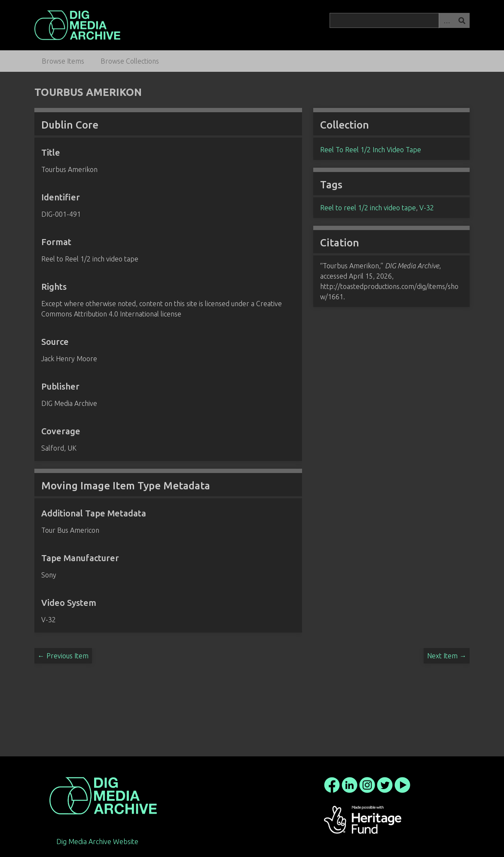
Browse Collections (130, 61)
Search (462, 20)
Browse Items (63, 61)
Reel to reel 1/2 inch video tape (368, 208)
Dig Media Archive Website (97, 842)
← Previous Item (63, 656)
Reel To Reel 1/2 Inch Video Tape (371, 150)
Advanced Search (446, 20)
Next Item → (447, 656)
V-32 (427, 208)
